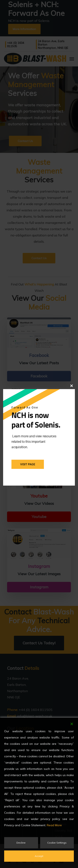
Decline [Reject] (21, 843)
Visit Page (28, 464)
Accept (39, 856)
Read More (54, 825)
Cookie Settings (57, 843)
